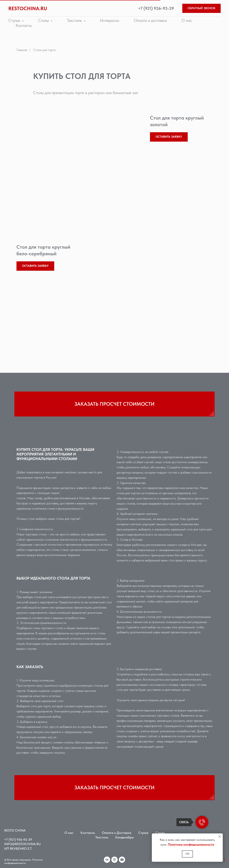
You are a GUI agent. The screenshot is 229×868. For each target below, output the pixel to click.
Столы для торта (44, 50)
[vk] (107, 860)
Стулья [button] (15, 20)
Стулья (143, 833)
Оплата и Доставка (117, 833)
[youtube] (122, 860)
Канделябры (125, 837)
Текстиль (102, 837)
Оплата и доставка (150, 20)
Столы (160, 833)
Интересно (109, 20)
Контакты (24, 25)
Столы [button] (44, 20)
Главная (22, 50)
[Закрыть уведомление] (220, 837)
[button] (201, 8)
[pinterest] (114, 860)
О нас (187, 20)
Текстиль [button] (75, 20)
